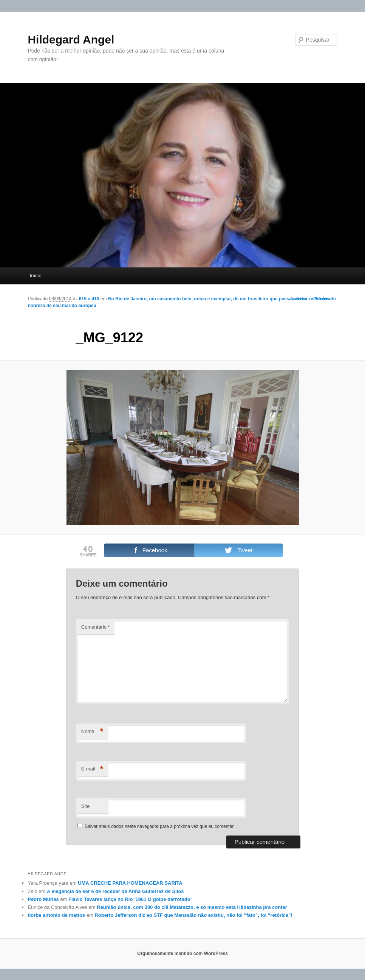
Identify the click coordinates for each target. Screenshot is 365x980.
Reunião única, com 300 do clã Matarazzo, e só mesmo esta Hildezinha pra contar (192, 907)
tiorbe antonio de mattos (56, 915)
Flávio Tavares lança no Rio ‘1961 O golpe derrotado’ (130, 899)
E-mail (92, 769)
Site (85, 806)
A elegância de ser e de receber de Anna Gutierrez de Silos (115, 891)
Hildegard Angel (71, 40)
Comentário (96, 627)
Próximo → (325, 299)
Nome (92, 732)
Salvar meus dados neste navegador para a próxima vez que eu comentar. (160, 826)
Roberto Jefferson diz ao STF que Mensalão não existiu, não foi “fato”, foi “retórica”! (193, 915)
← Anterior (296, 299)
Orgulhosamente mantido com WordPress (182, 954)
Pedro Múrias (43, 899)
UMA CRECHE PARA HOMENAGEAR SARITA (130, 883)
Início (36, 276)
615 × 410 (89, 299)
